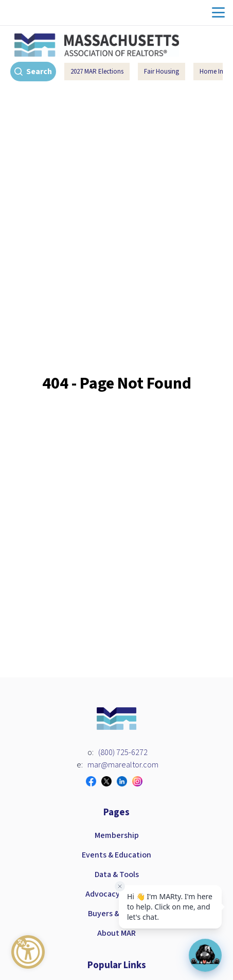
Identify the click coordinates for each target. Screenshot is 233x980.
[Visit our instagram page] (140, 781)
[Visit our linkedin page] (124, 781)
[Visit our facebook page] (94, 781)
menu (218, 13)
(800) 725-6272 (123, 752)
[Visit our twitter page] (109, 781)
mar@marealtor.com (123, 765)
